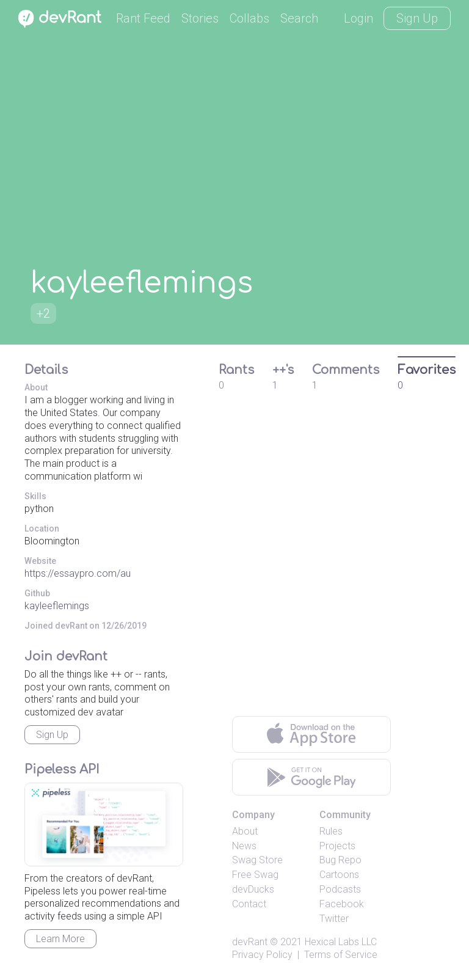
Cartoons (339, 875)
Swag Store (257, 860)
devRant (250, 942)
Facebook (342, 904)
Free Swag (255, 875)
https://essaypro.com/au (78, 573)
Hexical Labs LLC (341, 942)
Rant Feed (143, 18)
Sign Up (417, 18)
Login (358, 18)
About (245, 831)
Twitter (334, 919)
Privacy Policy (262, 955)
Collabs (249, 18)
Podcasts (340, 889)
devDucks (253, 889)
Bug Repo (340, 860)
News (244, 846)
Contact (249, 904)
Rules (331, 831)
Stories (200, 18)
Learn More (60, 939)
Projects (337, 846)
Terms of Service (341, 955)
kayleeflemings (57, 606)
